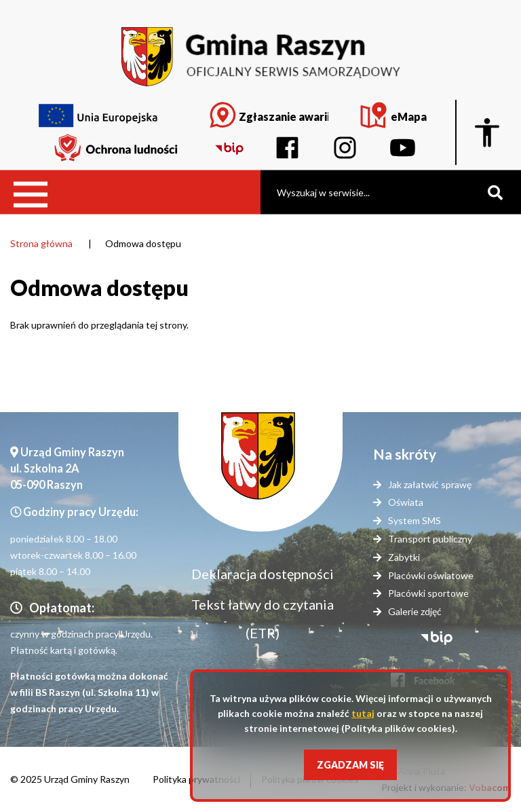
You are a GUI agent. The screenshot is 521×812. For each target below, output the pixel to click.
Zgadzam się (350, 765)
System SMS (414, 520)
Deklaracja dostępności (263, 574)
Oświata (406, 502)
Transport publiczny (430, 539)
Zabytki (404, 557)
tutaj (363, 713)
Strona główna (41, 243)
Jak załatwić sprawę (430, 484)
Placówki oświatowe (431, 575)
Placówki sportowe (428, 593)
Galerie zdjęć (415, 611)
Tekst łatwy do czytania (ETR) (263, 619)
